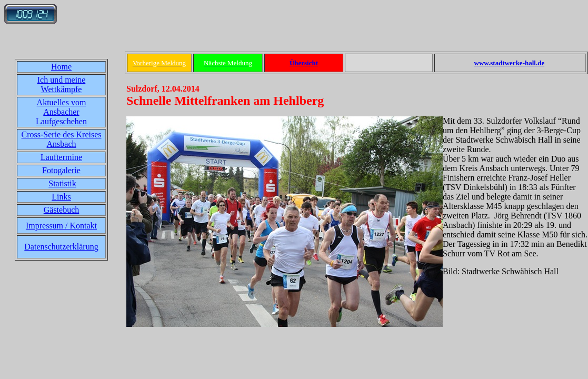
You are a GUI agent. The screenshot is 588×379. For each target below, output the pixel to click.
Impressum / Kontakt (61, 226)
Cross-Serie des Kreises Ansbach (62, 139)
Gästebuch (62, 210)
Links (61, 197)
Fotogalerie (61, 170)
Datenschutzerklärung (61, 247)
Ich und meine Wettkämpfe (62, 84)
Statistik (62, 183)
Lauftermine (61, 157)
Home (61, 67)
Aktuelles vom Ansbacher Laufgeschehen (61, 112)
